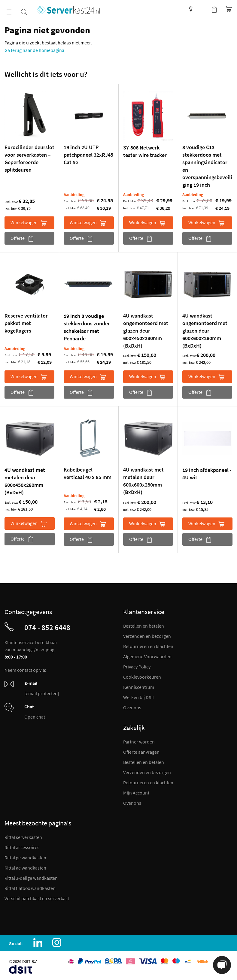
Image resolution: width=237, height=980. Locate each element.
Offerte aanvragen (141, 752)
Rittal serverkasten (23, 837)
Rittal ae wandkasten (25, 868)
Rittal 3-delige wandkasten (31, 878)
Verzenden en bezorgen (147, 636)
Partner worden (139, 742)
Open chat (35, 717)
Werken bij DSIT (139, 697)
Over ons (132, 707)
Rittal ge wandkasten (25, 858)
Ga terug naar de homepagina (34, 50)
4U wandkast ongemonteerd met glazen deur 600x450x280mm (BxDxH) (146, 331)
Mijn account (202, 9)
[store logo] (68, 10)
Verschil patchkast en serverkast (37, 898)
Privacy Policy (137, 667)
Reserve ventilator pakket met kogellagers (26, 323)
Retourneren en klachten (148, 646)
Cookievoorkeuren (142, 677)
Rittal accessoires (22, 847)
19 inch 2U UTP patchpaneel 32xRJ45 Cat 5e (88, 155)
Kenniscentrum (189, 9)
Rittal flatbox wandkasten (30, 888)
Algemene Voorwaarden (147, 656)
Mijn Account (136, 793)
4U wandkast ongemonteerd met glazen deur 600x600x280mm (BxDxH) (205, 331)
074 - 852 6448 (47, 627)
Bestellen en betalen (144, 626)
